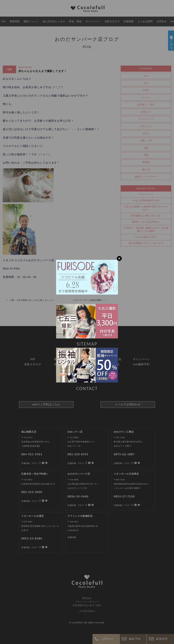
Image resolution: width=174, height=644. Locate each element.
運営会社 (87, 598)
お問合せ (108, 639)
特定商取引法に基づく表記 (87, 605)
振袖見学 (162, 639)
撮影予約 (135, 639)
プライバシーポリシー (87, 602)
